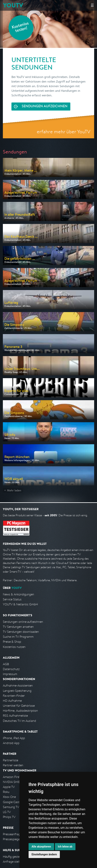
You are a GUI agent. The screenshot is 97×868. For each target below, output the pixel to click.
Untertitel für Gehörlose (19, 706)
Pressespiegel (12, 839)
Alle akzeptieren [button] (41, 847)
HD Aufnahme (12, 701)
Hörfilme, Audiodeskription (20, 711)
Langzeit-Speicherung (17, 691)
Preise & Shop (12, 642)
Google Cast (11, 802)
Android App (11, 743)
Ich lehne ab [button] (65, 847)
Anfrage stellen (13, 862)
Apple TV (9, 787)
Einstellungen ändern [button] (44, 854)
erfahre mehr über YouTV (64, 132)
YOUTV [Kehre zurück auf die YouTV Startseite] (13, 5)
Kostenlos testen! (20, 27)
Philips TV (9, 817)
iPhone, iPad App (14, 738)
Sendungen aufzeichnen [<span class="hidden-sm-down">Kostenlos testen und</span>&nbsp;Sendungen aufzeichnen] (44, 107)
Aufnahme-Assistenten (18, 686)
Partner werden (13, 765)
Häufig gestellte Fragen (18, 857)
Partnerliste (10, 760)
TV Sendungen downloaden (21, 632)
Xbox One (9, 797)
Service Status (12, 599)
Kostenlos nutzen (14, 647)
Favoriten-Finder (14, 696)
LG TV (7, 812)
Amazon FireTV (13, 777)
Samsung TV (11, 807)
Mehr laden (14, 490)
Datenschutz (11, 669)
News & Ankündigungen (18, 594)
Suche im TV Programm (18, 637)
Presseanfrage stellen (17, 834)
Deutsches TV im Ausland (19, 721)
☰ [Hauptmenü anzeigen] (92, 5)
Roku (6, 792)
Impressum (10, 674)
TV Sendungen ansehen (18, 627)
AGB (6, 664)
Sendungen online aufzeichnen (23, 622)
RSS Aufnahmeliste (15, 716)
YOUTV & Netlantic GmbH (20, 604)
